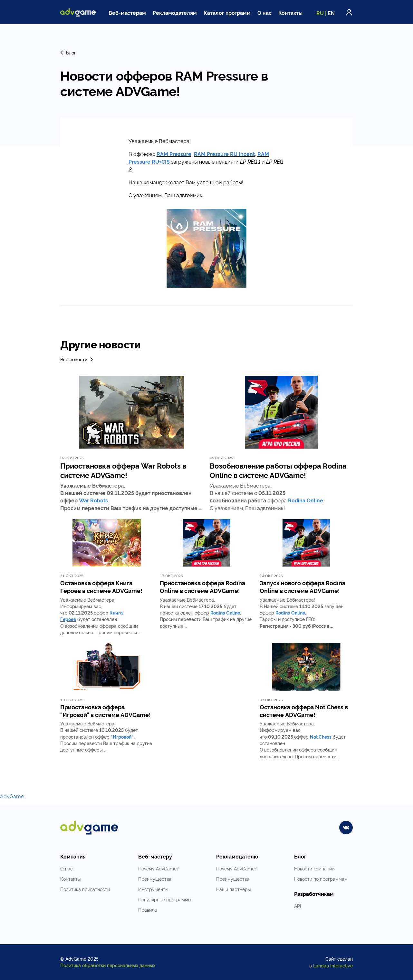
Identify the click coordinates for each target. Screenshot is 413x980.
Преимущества (155, 879)
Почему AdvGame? (158, 868)
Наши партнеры (233, 889)
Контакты (291, 13)
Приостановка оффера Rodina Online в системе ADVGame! (202, 587)
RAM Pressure (174, 154)
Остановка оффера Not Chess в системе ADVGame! (304, 711)
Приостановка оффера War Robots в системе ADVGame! (123, 470)
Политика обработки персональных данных (108, 965)
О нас (264, 13)
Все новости (77, 359)
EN (331, 13)
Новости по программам (321, 879)
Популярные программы (165, 899)
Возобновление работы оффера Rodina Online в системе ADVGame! (278, 470)
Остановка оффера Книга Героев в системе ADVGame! (101, 587)
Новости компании (314, 868)
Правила (148, 910)
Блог (68, 52)
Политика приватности (85, 889)
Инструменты (153, 889)
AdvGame (12, 796)
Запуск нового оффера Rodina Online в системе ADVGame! (303, 587)
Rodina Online (306, 500)
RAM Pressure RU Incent (224, 154)
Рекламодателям (175, 13)
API (298, 906)
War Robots (93, 500)
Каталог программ (227, 13)
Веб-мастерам (127, 13)
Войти (349, 12)
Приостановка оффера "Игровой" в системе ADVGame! (106, 711)
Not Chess (321, 737)
